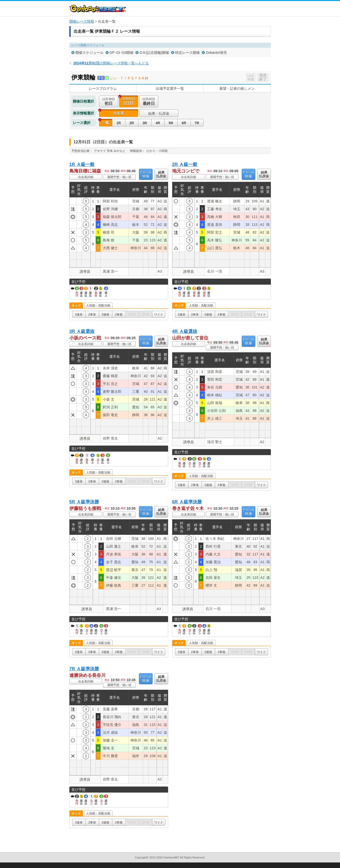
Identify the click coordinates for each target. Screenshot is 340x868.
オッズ (76, 306)
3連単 (79, 315)
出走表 (119, 113)
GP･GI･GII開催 (122, 53)
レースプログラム (103, 89)
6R (184, 123)
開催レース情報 (82, 21)
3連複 (105, 315)
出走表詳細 (86, 177)
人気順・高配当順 (98, 306)
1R (119, 123)
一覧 (106, 123)
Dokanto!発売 (216, 53)
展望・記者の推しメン (237, 89)
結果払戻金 (161, 174)
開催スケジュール (89, 53)
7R (197, 123)
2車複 (119, 315)
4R (158, 123)
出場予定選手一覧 (170, 89)
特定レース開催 (187, 53)
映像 (145, 175)
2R (132, 123)
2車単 (92, 315)
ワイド (159, 315)
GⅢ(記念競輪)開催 (154, 53)
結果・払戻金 (159, 113)
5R (171, 123)
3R (145, 123)
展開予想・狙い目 (119, 177)
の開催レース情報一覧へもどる (111, 63)
